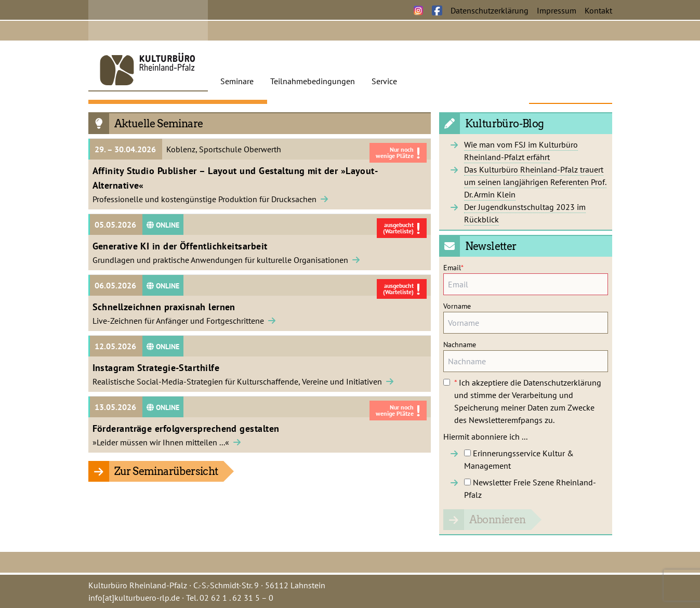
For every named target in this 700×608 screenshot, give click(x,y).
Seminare (237, 81)
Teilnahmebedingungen (313, 81)
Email (453, 268)
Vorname (457, 306)
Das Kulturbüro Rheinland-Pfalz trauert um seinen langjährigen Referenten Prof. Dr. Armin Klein (535, 182)
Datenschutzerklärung (490, 10)
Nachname (460, 345)
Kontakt (598, 10)
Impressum (557, 10)
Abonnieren (498, 520)
